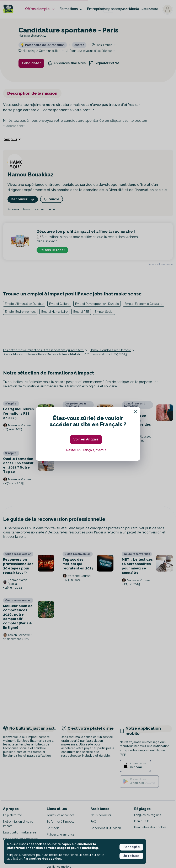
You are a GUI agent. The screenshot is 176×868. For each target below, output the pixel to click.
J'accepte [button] (131, 847)
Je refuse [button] (131, 856)
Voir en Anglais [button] (86, 439)
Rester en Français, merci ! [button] (86, 450)
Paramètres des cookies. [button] (43, 859)
